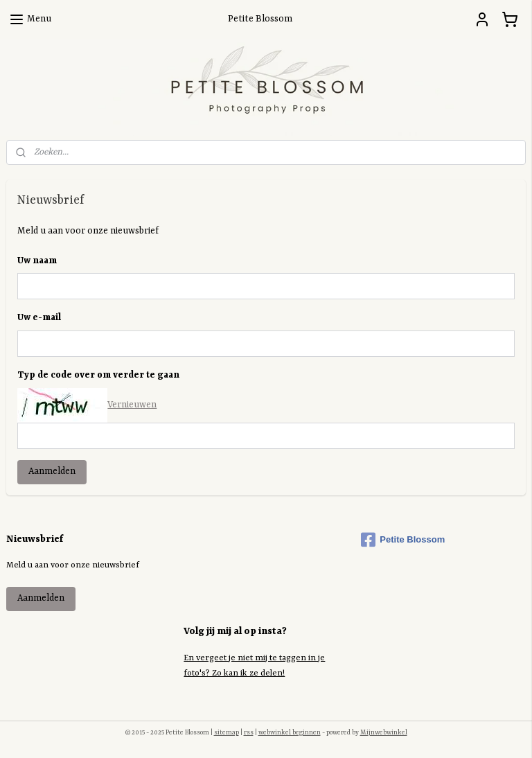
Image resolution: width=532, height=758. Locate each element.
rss (249, 733)
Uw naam (37, 260)
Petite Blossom (403, 540)
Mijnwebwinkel (384, 733)
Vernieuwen (132, 405)
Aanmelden (52, 471)
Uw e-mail (39, 318)
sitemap (227, 733)
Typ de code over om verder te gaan (98, 375)
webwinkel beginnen (290, 733)
